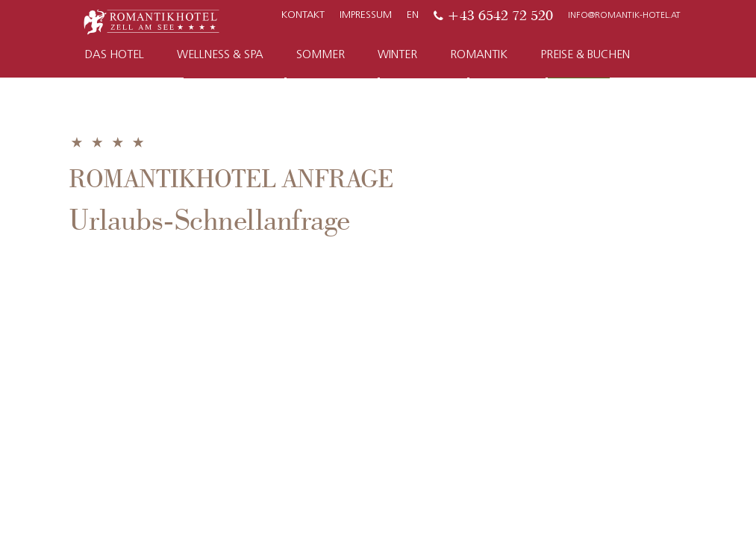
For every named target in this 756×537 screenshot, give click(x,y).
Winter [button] (397, 55)
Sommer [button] (321, 55)
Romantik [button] (479, 55)
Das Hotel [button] (115, 55)
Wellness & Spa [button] (220, 55)
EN (413, 15)
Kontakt (303, 15)
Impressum (366, 15)
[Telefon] (493, 16)
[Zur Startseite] (152, 21)
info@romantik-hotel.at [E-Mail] (624, 16)
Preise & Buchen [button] (585, 55)
